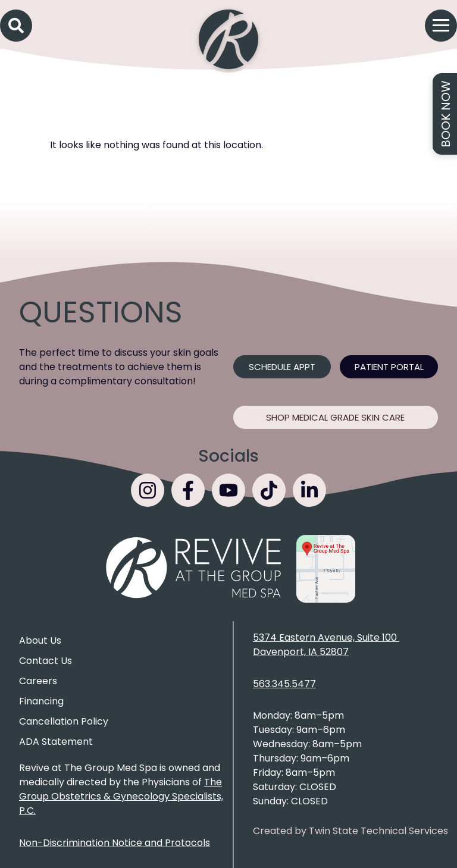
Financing (41, 701)
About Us (40, 640)
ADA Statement (56, 742)
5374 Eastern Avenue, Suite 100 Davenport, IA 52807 (326, 645)
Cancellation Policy (64, 721)
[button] (16, 26)
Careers (38, 681)
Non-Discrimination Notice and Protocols (115, 843)
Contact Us (46, 661)
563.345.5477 (284, 684)
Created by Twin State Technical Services (350, 831)
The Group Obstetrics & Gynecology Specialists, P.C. (121, 796)
